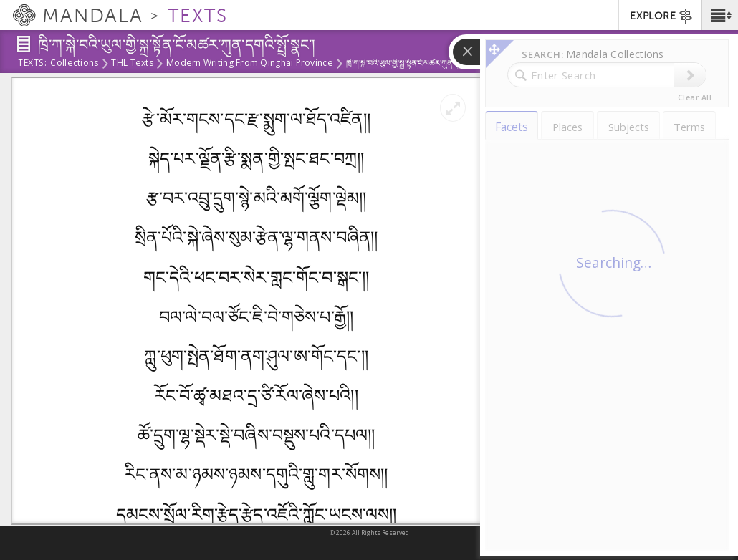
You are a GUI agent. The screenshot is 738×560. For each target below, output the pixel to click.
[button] (720, 15)
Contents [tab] (540, 95)
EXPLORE (662, 16)
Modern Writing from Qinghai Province (250, 64)
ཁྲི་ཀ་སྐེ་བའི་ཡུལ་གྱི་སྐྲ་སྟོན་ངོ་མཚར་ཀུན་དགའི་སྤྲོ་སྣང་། (603, 138)
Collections (74, 64)
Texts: (32, 64)
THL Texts (132, 64)
